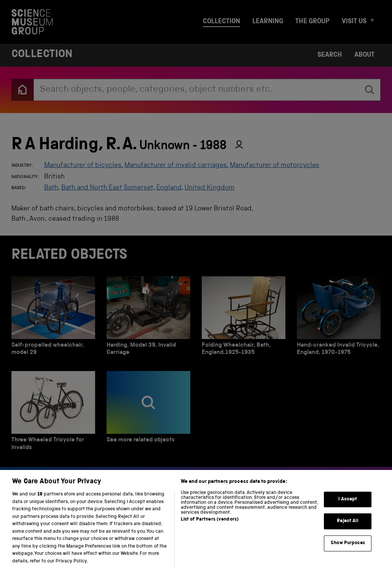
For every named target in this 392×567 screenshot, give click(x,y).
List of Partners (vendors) (210, 527)
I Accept (348, 506)
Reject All (348, 528)
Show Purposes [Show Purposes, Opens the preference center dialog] (348, 550)
